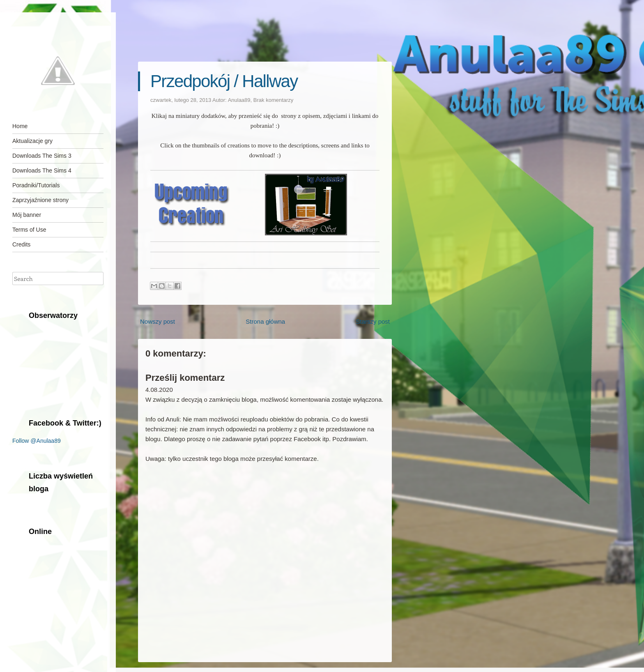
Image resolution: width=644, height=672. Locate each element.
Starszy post (373, 321)
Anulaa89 (239, 100)
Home (20, 126)
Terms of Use (29, 230)
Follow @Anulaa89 (37, 441)
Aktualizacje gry (32, 141)
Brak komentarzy (274, 100)
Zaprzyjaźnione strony (40, 200)
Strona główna (265, 321)
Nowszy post (158, 321)
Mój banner (27, 215)
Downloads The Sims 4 (42, 170)
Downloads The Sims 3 (42, 156)
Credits (21, 244)
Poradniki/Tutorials (36, 185)
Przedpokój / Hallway (224, 81)
